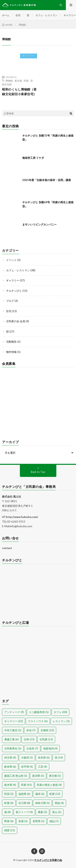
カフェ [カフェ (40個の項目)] (60, 712)
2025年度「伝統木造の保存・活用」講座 (47, 180)
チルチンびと (14, 291)
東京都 (18, 81)
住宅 (18, 15)
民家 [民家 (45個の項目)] (26, 785)
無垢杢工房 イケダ (33, 158)
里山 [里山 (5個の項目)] (57, 812)
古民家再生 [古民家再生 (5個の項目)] (13, 748)
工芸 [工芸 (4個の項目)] (42, 767)
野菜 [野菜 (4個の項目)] (9, 821)
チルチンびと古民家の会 (48, 860)
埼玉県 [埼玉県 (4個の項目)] (10, 758)
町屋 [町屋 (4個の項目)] (9, 803)
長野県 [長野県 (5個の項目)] (39, 821)
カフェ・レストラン (46, 15)
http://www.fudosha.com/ (22, 517)
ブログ (10, 301)
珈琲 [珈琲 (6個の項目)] (40, 794)
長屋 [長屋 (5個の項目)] (23, 821)
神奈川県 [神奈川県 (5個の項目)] (42, 803)
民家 (26, 81)
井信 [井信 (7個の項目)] (31, 730)
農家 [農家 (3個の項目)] (42, 812)
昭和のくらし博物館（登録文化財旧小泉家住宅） (19, 92)
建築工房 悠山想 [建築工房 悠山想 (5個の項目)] (16, 776)
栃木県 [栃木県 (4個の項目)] (10, 785)
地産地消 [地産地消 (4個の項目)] (50, 748)
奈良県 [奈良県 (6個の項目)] (44, 758)
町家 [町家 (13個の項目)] (55, 794)
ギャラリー (70, 15)
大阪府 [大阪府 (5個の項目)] (27, 758)
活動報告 (11, 342)
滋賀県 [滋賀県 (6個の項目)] (24, 794)
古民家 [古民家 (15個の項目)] (46, 739)
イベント (11, 260)
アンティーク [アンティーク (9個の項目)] (14, 712)
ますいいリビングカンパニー (39, 224)
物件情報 (11, 352)
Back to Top (38, 472)
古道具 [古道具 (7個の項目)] (32, 748)
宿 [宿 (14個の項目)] (59, 758)
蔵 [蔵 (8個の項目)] (7, 812)
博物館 (9, 81)
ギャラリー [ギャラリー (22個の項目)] (14, 721)
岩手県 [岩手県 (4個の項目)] (27, 767)
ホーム (6, 15)
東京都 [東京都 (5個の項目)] (55, 776)
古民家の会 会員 (16, 321)
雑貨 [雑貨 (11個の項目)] (10, 830)
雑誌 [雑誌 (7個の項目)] (54, 821)
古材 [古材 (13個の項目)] (29, 739)
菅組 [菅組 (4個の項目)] (59, 803)
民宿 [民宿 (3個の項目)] (9, 794)
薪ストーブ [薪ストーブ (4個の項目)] (24, 812)
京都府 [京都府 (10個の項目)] (47, 730)
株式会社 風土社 (12, 497)
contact (7, 548)
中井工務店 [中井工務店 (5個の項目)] (13, 730)
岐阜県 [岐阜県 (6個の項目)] (10, 767)
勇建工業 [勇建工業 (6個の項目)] (11, 739)
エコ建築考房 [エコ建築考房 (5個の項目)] (39, 712)
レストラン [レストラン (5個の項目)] (61, 721)
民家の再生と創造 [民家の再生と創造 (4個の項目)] (49, 785)
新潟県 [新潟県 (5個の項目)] (38, 776)
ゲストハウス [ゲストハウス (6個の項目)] (38, 721)
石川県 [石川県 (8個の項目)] (24, 803)
